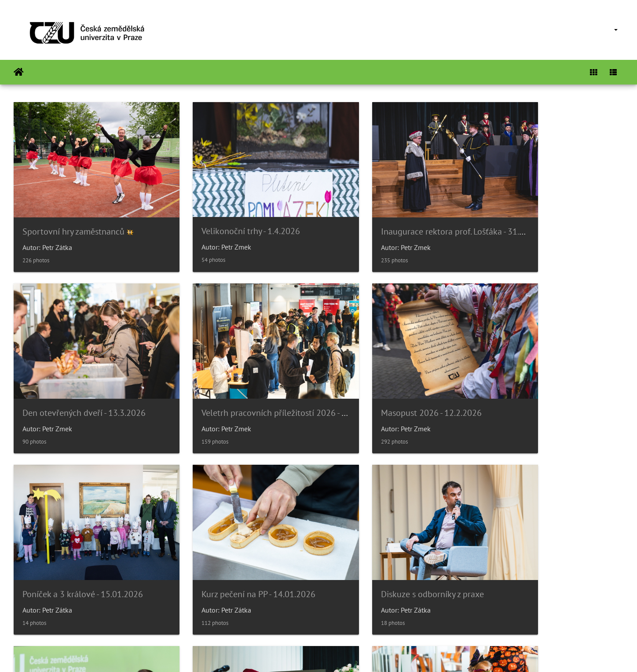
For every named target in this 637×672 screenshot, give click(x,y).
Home (19, 72)
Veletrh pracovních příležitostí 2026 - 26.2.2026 (111, 380)
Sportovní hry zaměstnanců (73, 215)
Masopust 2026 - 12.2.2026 (229, 380)
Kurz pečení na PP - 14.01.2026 (547, 380)
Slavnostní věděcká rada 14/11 (392, 545)
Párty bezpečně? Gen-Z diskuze (236, 545)
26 (349, 620)
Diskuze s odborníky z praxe (74, 545)
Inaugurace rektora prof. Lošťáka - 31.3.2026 (416, 215)
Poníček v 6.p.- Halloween (536, 545)
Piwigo (337, 654)
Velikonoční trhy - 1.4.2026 (227, 215)
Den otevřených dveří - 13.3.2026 (551, 215)
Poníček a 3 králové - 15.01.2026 (394, 380)
